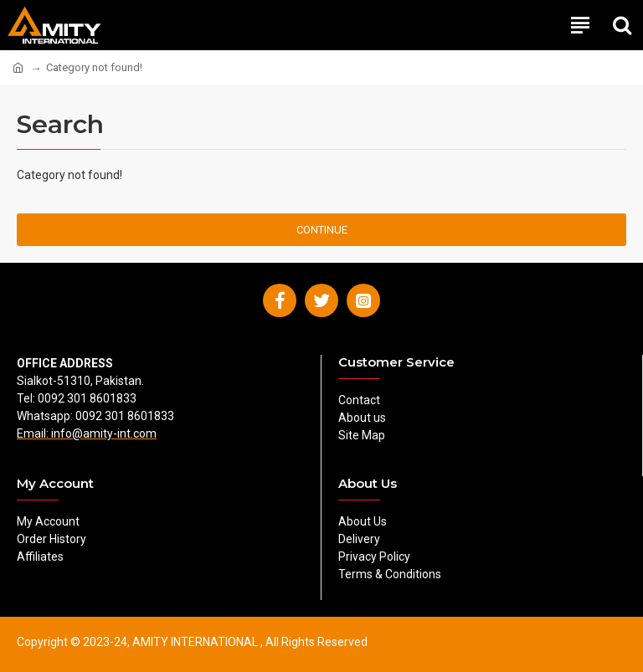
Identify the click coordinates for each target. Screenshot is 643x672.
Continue (322, 230)
